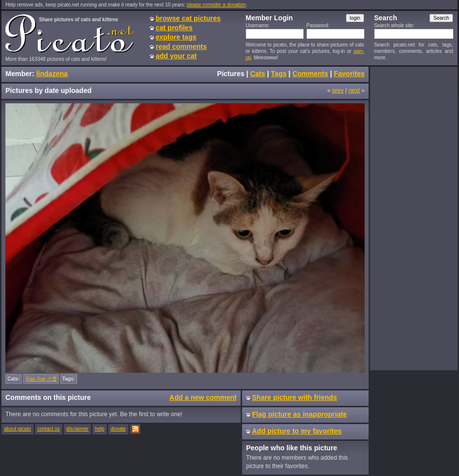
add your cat (176, 56)
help (100, 429)
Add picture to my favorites (297, 431)
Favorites (349, 74)
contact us (49, 429)
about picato (18, 429)
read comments (181, 46)
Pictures (230, 74)
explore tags (176, 37)
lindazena (52, 74)
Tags (279, 74)
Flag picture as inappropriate (299, 414)
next (354, 90)
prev (338, 90)
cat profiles (174, 28)
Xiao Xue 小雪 (41, 379)
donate (118, 429)
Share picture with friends (294, 397)
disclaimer (77, 429)
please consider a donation (216, 5)
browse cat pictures (188, 18)
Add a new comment (203, 397)
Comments (310, 74)
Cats (257, 74)
